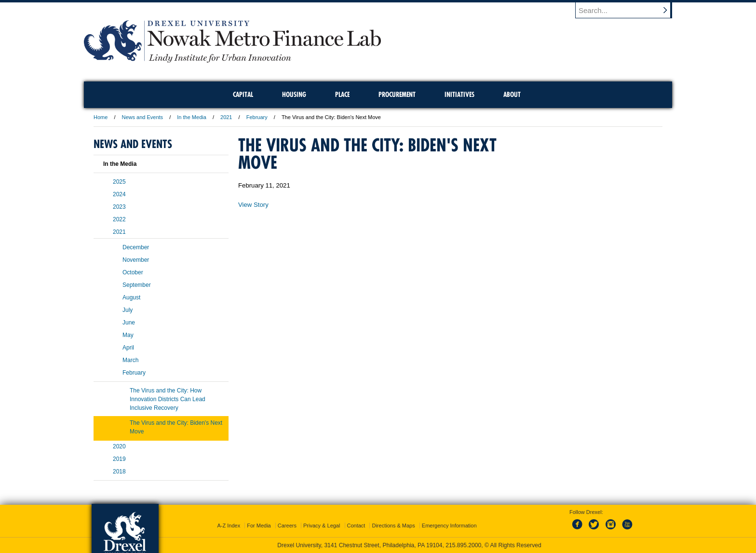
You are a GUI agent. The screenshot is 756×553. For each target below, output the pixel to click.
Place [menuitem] (342, 94)
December (136, 247)
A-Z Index (229, 526)
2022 (119, 219)
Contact (356, 526)
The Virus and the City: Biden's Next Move (176, 427)
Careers (287, 526)
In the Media (192, 117)
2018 (119, 472)
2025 (119, 182)
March (130, 360)
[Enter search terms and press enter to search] (628, 10)
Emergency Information (449, 526)
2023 (119, 207)
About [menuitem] (512, 94)
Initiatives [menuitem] (459, 94)
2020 (119, 446)
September (137, 285)
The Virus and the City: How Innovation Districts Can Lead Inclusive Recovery (168, 399)
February (257, 117)
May (128, 335)
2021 (226, 117)
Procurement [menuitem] (397, 94)
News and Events (143, 117)
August (131, 297)
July (128, 310)
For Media (259, 526)
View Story (253, 205)
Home (101, 117)
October (133, 272)
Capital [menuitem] (243, 94)
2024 (119, 194)
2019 (119, 459)
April (128, 348)
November (136, 260)
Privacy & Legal (322, 526)
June (129, 323)
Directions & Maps (393, 526)
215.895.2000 (463, 545)
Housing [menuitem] (294, 94)
